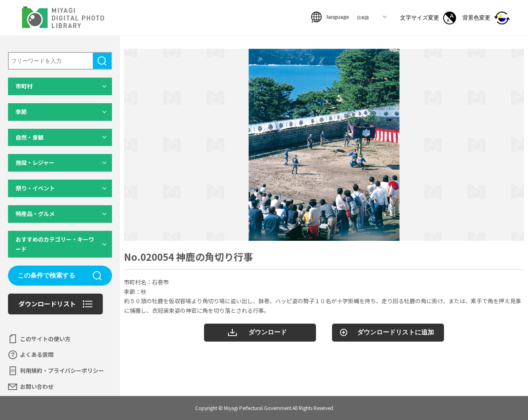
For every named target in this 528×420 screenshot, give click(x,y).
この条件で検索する (46, 275)
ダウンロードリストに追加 (396, 332)
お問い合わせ (37, 386)
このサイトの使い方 (45, 339)
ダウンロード (268, 332)
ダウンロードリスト (47, 304)
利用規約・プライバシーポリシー (62, 370)
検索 (102, 61)
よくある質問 (37, 354)
